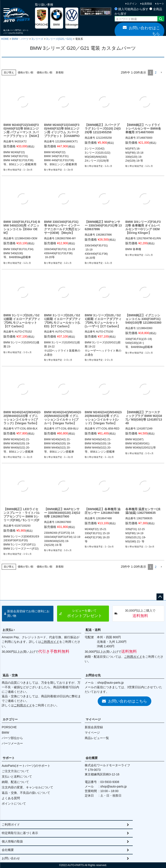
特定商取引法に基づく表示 (20, 833)
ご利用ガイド (50, 642)
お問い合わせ (11, 858)
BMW (5, 733)
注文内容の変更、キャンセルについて (27, 787)
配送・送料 (93, 630)
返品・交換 (10, 675)
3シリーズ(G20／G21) (59, 39)
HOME (5, 39)
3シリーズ (38, 39)
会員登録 (147, 4)
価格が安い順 (26, 72)
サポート (9, 758)
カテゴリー (10, 719)
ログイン (132, 4)
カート (160, 4)
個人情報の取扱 (12, 841)
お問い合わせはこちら (141, 31)
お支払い (9, 630)
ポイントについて (14, 804)
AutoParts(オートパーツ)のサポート (26, 766)
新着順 (60, 72)
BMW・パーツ (20, 39)
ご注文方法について (15, 771)
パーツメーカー (12, 743)
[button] (161, 73)
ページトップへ (160, 597)
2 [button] (156, 72)
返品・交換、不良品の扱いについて (26, 793)
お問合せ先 (93, 675)
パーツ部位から (12, 738)
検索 (161, 19)
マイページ (93, 719)
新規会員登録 (94, 727)
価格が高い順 (45, 72)
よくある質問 (11, 798)
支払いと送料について (17, 776)
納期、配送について (15, 782)
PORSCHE (9, 727)
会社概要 (92, 758)
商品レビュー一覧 (97, 738)
